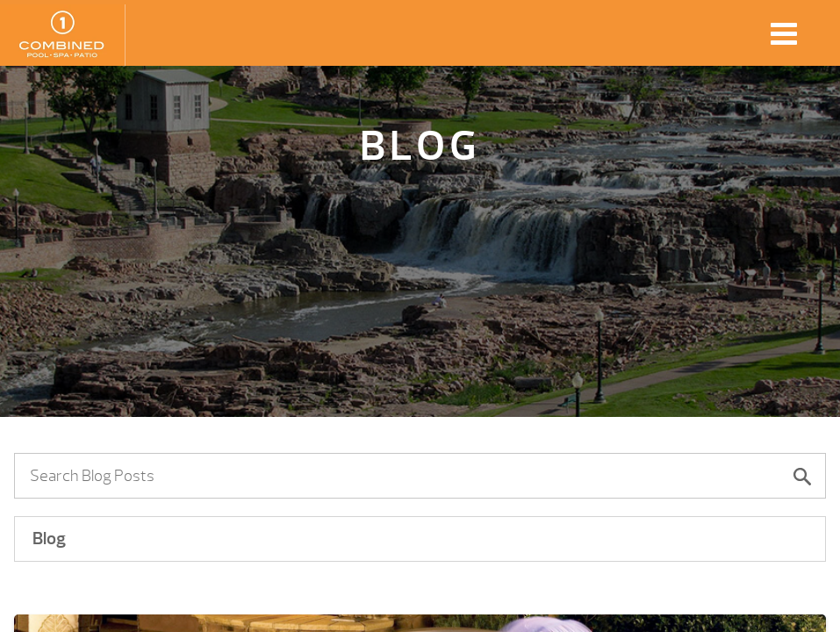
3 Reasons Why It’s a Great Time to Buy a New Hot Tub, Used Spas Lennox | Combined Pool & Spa (62, 35)
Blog (49, 539)
